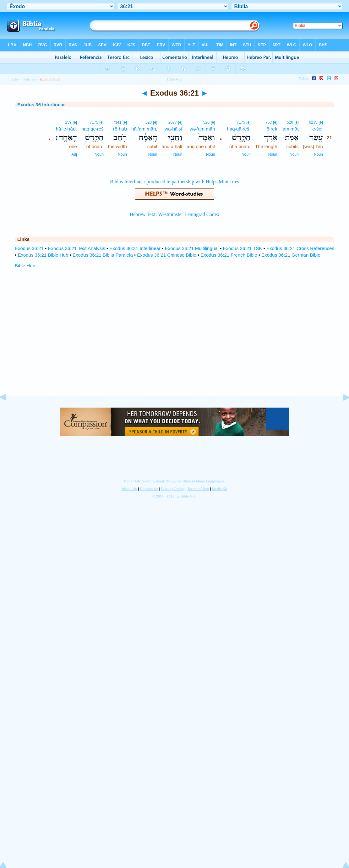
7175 (241, 122)
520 (290, 122)
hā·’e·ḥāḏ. (66, 129)
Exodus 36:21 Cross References (300, 248)
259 (68, 122)
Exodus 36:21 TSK (242, 248)
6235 (313, 122)
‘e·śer (317, 129)
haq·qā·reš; (239, 129)
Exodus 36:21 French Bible (229, 255)
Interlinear (29, 79)
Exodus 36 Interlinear (41, 105)
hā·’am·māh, (144, 129)
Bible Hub (25, 266)
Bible (14, 79)
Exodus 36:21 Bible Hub (43, 255)
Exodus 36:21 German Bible (291, 255)
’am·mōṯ (290, 129)
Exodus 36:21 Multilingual (192, 248)
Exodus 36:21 (29, 248)
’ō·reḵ (271, 129)
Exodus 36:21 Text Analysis (76, 248)
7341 (117, 122)
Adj (74, 154)
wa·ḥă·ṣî (173, 129)
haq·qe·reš (93, 129)
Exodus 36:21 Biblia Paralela (103, 255)
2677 (173, 122)
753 (269, 122)
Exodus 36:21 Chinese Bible (166, 255)
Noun (318, 154)
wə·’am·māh (202, 129)
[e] (321, 122)
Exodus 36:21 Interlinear (135, 248)
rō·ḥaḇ (120, 129)
